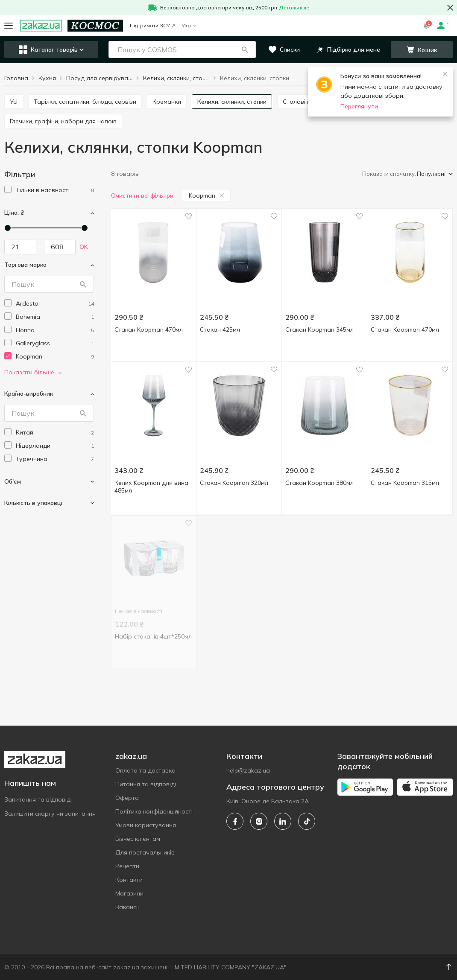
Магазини (129, 893)
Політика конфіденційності (154, 811)
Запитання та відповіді (38, 799)
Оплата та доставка (145, 770)
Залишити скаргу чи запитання (50, 814)
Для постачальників (145, 852)
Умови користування (146, 825)
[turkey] (55, 459)
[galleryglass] (55, 343)
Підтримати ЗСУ (152, 25)
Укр (189, 25)
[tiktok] (307, 821)
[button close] (450, 8)
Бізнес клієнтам (138, 839)
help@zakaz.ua (248, 770)
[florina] (55, 330)
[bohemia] (55, 317)
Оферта (127, 798)
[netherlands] (55, 446)
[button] (245, 50)
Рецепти (127, 866)
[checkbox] (8, 189)
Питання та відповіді (146, 784)
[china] (55, 433)
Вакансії (127, 907)
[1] (55, 190)
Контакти (129, 880)
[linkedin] (283, 821)
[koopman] (55, 357)
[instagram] (259, 821)
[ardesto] (55, 304)
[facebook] (235, 821)
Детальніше (294, 7)
